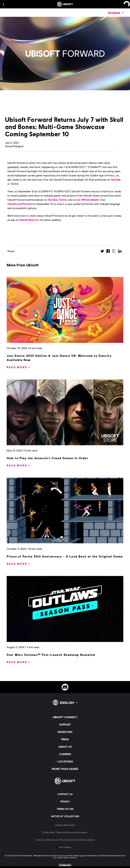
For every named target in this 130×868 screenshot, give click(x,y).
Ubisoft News (27, 220)
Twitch (15, 184)
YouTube (116, 179)
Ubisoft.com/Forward (20, 204)
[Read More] (17, 367)
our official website (88, 200)
